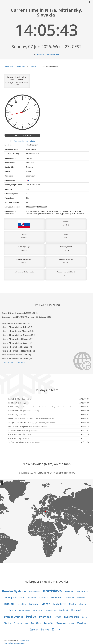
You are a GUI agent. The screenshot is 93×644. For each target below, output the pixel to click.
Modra (72, 604)
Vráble (72, 623)
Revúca (58, 617)
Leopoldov (21, 604)
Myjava (82, 604)
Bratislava (52, 591)
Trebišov (36, 623)
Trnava (61, 623)
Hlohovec (57, 598)
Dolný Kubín (82, 591)
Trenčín (49, 623)
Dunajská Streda (14, 598)
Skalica (7, 623)
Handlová (44, 598)
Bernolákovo (34, 592)
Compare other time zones (14, 363)
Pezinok (64, 610)
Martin (46, 604)
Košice (9, 604)
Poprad (76, 610)
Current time (8, 67)
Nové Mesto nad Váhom (31, 610)
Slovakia (33, 67)
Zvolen (82, 623)
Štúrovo (45, 630)
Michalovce (60, 604)
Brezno (69, 591)
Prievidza (45, 617)
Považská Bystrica (13, 617)
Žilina (56, 629)
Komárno (81, 598)
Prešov (31, 616)
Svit (26, 623)
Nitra (13, 610)
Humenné (69, 598)
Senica (85, 617)
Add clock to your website (48, 54)
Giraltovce (31, 598)
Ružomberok (71, 617)
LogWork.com (24, 641)
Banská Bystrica (14, 591)
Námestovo (51, 610)
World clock (21, 67)
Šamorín (34, 630)
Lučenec (34, 604)
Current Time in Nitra (22, 135)
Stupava (18, 623)
